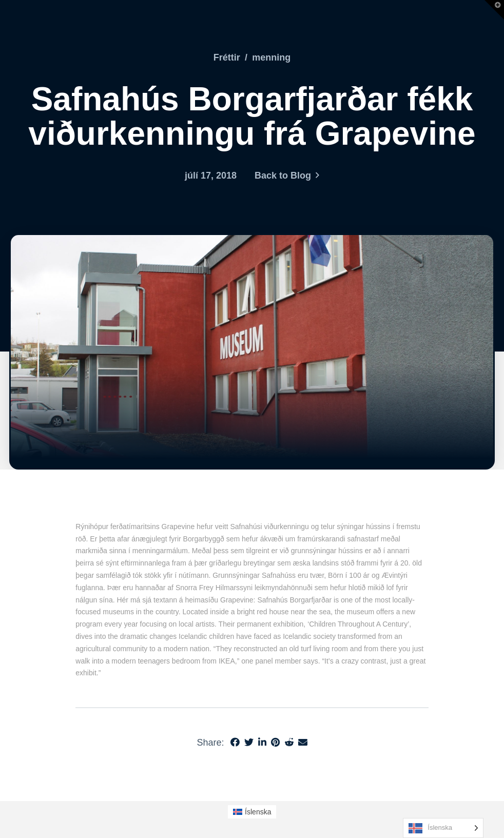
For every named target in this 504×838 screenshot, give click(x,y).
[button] (494, 10)
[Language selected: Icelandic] (443, 828)
